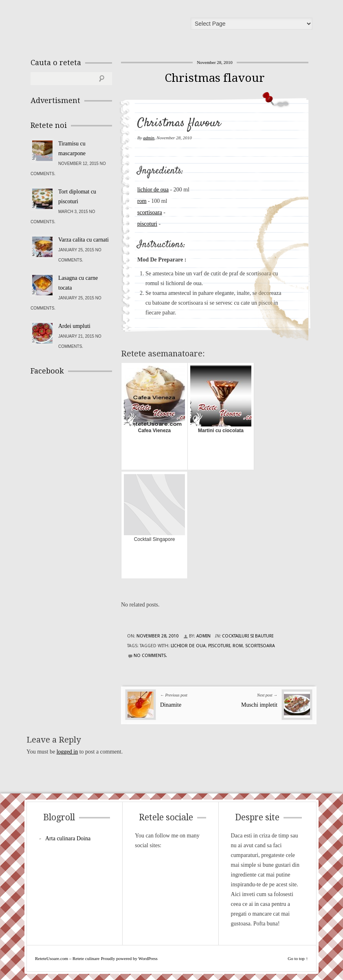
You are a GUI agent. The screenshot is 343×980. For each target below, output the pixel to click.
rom (142, 201)
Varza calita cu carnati (84, 240)
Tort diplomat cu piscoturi (77, 197)
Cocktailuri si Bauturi (248, 636)
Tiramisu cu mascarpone (72, 148)
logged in (67, 752)
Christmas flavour (215, 78)
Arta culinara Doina (68, 838)
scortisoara (150, 212)
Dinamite (171, 705)
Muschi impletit (259, 705)
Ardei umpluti (74, 326)
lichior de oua (153, 190)
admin (149, 138)
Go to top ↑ (298, 958)
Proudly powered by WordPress (129, 958)
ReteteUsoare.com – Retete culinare (89, 26)
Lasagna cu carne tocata (78, 283)
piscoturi (147, 224)
